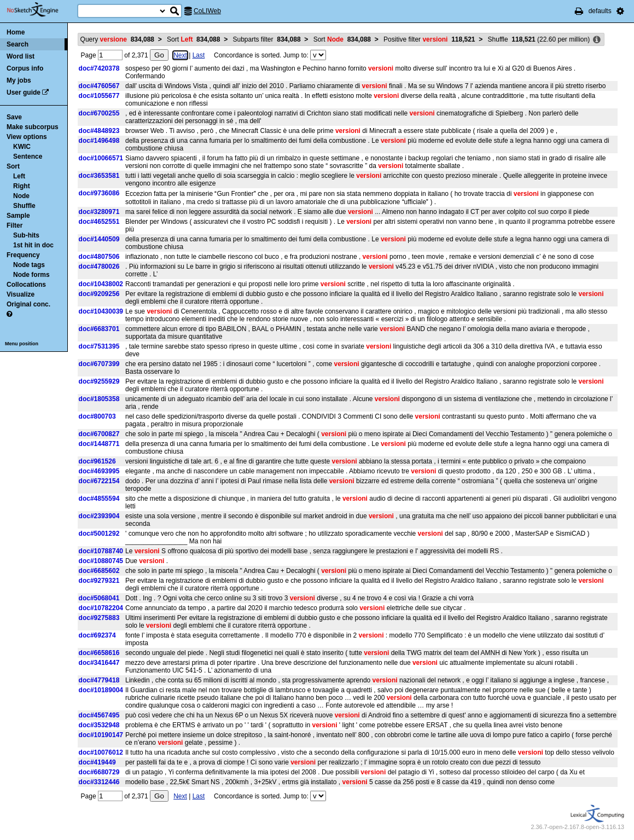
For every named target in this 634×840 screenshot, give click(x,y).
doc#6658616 (99, 653)
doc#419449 (97, 762)
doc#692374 (97, 635)
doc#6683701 (99, 329)
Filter (14, 225)
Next (180, 55)
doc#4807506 (99, 257)
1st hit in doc (33, 245)
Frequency (23, 255)
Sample (18, 216)
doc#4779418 (99, 680)
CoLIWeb (207, 11)
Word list (21, 56)
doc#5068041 (99, 598)
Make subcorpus (33, 127)
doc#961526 (97, 461)
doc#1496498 (99, 141)
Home (16, 32)
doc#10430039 (101, 311)
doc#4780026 (99, 267)
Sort (13, 166)
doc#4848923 (99, 131)
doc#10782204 (101, 608)
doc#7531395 (99, 346)
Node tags (29, 265)
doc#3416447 (99, 663)
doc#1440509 (99, 239)
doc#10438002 (101, 284)
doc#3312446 (99, 782)
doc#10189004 (101, 690)
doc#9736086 (99, 193)
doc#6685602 (99, 571)
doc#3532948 (99, 725)
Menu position (22, 344)
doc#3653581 (99, 176)
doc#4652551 (99, 222)
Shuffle (24, 206)
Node (21, 196)
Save (14, 117)
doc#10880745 (101, 561)
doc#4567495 (99, 715)
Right (22, 186)
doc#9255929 (99, 381)
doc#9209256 (99, 294)
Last (199, 55)
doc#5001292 (99, 534)
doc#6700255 (99, 113)
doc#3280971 (99, 212)
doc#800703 (97, 416)
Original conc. (28, 304)
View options (27, 137)
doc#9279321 (99, 581)
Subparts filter (267, 39)
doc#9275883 (99, 618)
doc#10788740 (101, 551)
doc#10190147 (101, 735)
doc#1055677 (99, 96)
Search (18, 44)
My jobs (19, 80)
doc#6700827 (99, 434)
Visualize (21, 294)
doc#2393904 (99, 516)
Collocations (26, 285)
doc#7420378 (99, 68)
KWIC (22, 147)
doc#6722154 (99, 481)
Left (19, 176)
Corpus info (25, 68)
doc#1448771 (99, 444)
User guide (24, 92)
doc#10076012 (101, 752)
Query (117, 39)
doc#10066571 (101, 158)
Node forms (31, 275)
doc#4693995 (99, 471)
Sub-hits (26, 235)
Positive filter (429, 39)
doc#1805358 (99, 399)
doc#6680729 (99, 772)
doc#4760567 (99, 86)
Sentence (28, 157)
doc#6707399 (99, 364)
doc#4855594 (99, 499)
